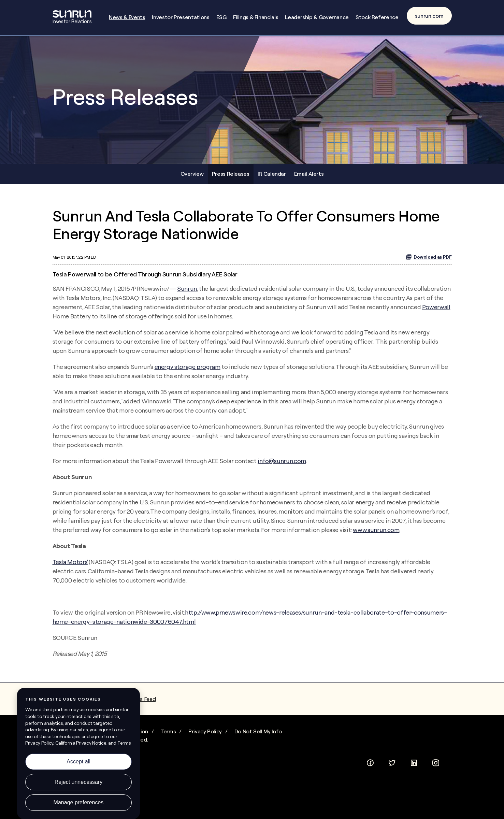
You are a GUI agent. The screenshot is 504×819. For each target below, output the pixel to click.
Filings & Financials (256, 17)
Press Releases (231, 177)
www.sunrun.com (376, 534)
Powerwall (436, 311)
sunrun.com (429, 16)
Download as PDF (429, 261)
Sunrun (187, 293)
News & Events (127, 17)
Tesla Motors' (70, 566)
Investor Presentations (181, 17)
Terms (168, 735)
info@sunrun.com (282, 465)
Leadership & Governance (317, 17)
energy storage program (188, 371)
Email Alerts (309, 177)
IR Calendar (272, 177)
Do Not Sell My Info (258, 735)
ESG (221, 17)
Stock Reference (377, 17)
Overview (192, 177)
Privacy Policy (205, 735)
